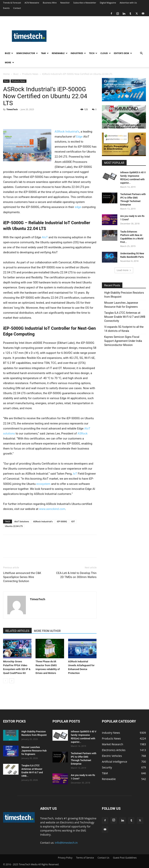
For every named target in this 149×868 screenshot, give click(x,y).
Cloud (105, 53)
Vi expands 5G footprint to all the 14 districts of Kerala (124, 329)
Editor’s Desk (123, 53)
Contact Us (104, 858)
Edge (80, 137)
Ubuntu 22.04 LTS (14, 526)
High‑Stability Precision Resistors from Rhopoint (124, 295)
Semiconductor (27, 53)
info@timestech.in (66, 843)
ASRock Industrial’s (67, 132)
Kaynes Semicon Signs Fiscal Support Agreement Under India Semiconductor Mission (123, 341)
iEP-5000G (62, 521)
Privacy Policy (65, 858)
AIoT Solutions (22, 521)
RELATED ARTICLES (17, 631)
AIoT (44, 237)
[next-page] (12, 681)
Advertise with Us (128, 3)
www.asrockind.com (52, 509)
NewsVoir (65, 3)
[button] (141, 53)
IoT (75, 474)
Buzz (9, 53)
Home (6, 74)
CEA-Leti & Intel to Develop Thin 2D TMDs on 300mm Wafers (76, 575)
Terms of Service (85, 858)
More (9, 62)
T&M (45, 53)
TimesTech (12, 109)
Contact (17, 8)
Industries (78, 53)
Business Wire (50, 3)
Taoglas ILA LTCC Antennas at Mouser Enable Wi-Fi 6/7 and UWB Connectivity (125, 317)
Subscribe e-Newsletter (85, 3)
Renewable (60, 53)
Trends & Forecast (12, 3)
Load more (124, 270)
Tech (93, 53)
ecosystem (44, 484)
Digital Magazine (108, 3)
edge (78, 207)
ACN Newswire (32, 3)
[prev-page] (6, 681)
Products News (30, 74)
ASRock (83, 434)
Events (6, 8)
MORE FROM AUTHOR (47, 631)
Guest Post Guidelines (125, 858)
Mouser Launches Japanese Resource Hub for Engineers (121, 305)
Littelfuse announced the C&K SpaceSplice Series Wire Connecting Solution (22, 577)
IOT (73, 521)
